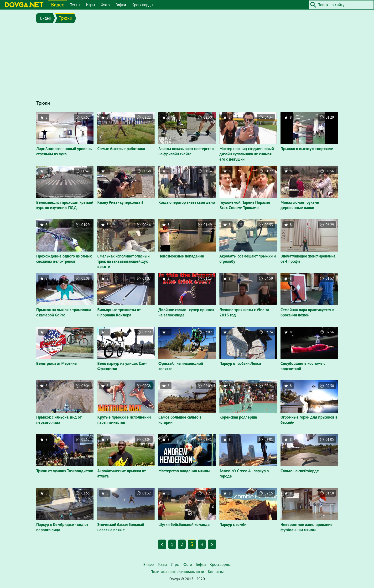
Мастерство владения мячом (184, 471)
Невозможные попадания (181, 256)
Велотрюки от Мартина (56, 363)
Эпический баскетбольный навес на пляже (121, 527)
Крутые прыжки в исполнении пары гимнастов (124, 420)
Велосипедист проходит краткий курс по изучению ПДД (65, 205)
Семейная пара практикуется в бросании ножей (307, 312)
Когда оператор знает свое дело (187, 202)
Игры (90, 5)
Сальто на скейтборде (300, 471)
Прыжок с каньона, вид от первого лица (59, 420)
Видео (58, 5)
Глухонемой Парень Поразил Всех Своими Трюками (245, 205)
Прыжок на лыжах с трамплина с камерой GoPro (64, 312)
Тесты (75, 5)
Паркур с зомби (233, 525)
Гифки (121, 5)
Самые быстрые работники (121, 149)
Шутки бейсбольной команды (184, 525)
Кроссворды (142, 5)
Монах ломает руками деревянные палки (300, 205)
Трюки (65, 18)
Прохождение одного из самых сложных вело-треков (64, 259)
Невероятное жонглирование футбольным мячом (306, 527)
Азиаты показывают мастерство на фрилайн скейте (186, 151)
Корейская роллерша (238, 417)
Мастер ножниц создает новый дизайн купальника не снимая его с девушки (247, 154)
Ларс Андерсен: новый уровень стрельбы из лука (64, 151)
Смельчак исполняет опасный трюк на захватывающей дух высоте (123, 261)
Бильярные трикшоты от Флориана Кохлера (119, 312)
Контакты (216, 572)
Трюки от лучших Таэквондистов (65, 471)
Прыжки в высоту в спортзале (307, 149)
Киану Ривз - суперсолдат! (120, 202)
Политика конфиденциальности (177, 572)
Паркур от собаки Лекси (240, 363)
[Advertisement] (187, 63)
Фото (105, 5)
